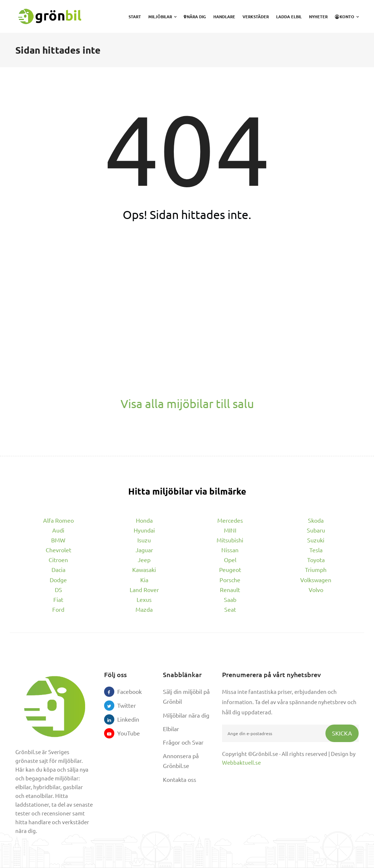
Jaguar (144, 550)
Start (135, 16)
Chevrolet (58, 550)
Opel (230, 560)
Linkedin (122, 719)
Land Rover (144, 589)
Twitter (122, 705)
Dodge (58, 580)
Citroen (58, 560)
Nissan (230, 550)
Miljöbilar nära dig (186, 715)
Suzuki (316, 540)
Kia (144, 580)
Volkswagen (316, 580)
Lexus (144, 599)
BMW (58, 540)
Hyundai (144, 530)
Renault (230, 589)
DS (58, 589)
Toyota (316, 560)
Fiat (58, 599)
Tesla (316, 550)
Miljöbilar (162, 16)
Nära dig (195, 16)
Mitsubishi (230, 540)
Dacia (58, 569)
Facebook (122, 691)
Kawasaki (144, 569)
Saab (230, 599)
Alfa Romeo (58, 520)
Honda (144, 520)
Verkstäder (256, 16)
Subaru (316, 530)
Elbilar (171, 729)
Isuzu (144, 540)
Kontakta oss (180, 779)
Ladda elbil (289, 16)
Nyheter (318, 16)
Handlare (224, 16)
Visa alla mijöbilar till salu (187, 404)
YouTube (122, 733)
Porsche (230, 580)
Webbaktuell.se (241, 762)
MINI (230, 530)
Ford (58, 609)
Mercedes (230, 520)
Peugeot (230, 569)
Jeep (144, 560)
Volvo (316, 589)
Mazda (144, 609)
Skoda (316, 520)
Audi (58, 530)
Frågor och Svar (183, 742)
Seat (230, 609)
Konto (347, 16)
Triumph (316, 569)
